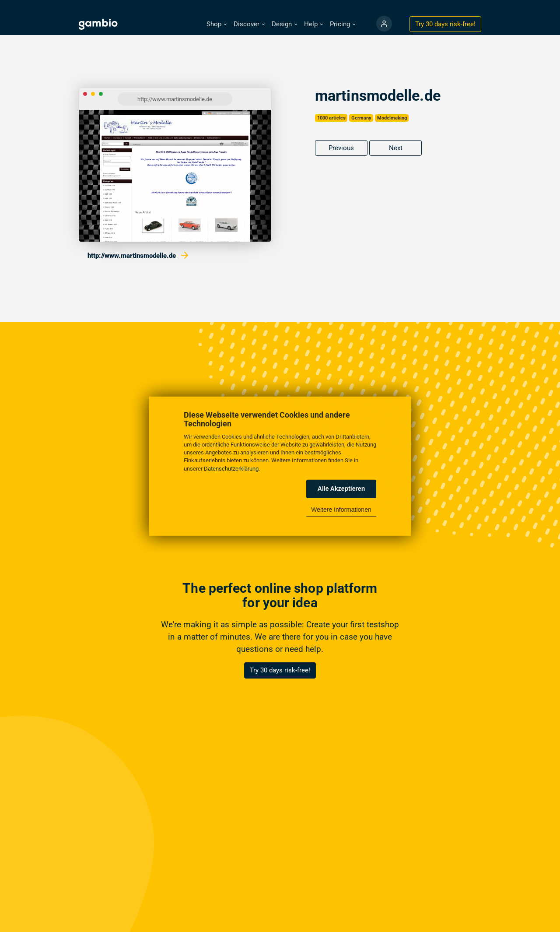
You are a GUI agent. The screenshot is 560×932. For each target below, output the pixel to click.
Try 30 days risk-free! (280, 670)
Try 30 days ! (445, 24)
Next (396, 148)
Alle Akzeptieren (341, 489)
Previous (341, 148)
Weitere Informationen (341, 510)
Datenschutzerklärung (231, 468)
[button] (217, 24)
